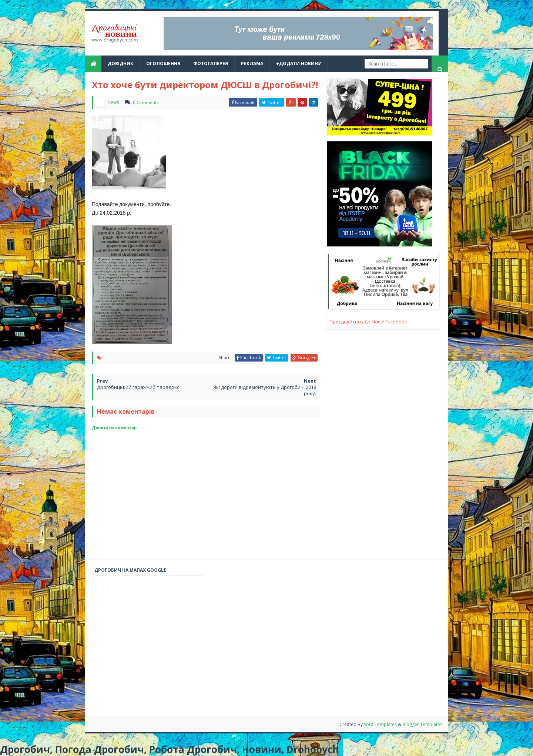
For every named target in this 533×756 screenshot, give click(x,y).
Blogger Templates (422, 724)
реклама (252, 63)
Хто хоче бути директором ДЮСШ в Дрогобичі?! (205, 85)
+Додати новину (299, 63)
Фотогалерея (211, 63)
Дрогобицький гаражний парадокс (138, 387)
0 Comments (146, 102)
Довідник (120, 63)
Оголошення (163, 63)
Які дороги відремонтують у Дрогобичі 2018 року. (265, 390)
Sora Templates (381, 724)
